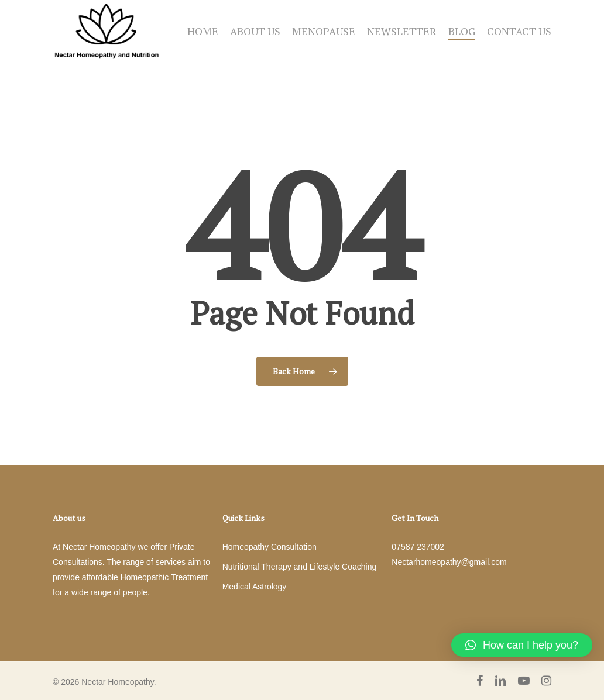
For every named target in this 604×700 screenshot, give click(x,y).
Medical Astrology (255, 587)
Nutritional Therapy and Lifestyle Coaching (300, 567)
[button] (522, 645)
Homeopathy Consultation (270, 547)
